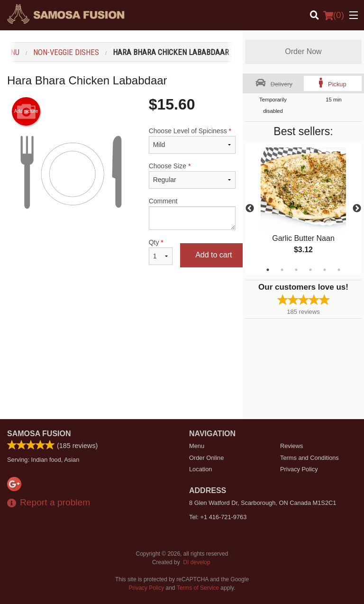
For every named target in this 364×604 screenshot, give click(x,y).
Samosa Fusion (39, 434)
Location (200, 469)
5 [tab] (325, 270)
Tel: (218, 517)
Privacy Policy (299, 469)
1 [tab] (268, 270)
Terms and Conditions (309, 458)
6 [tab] (339, 270)
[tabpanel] (303, 209)
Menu (197, 446)
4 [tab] (310, 270)
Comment (192, 214)
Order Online (206, 458)
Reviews (291, 446)
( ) (334, 15)
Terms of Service (198, 588)
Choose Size (192, 175)
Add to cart (214, 255)
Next (357, 209)
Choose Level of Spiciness (192, 140)
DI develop (196, 562)
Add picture (26, 111)
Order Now (303, 51)
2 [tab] (282, 270)
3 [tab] (296, 270)
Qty (161, 252)
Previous (250, 209)
